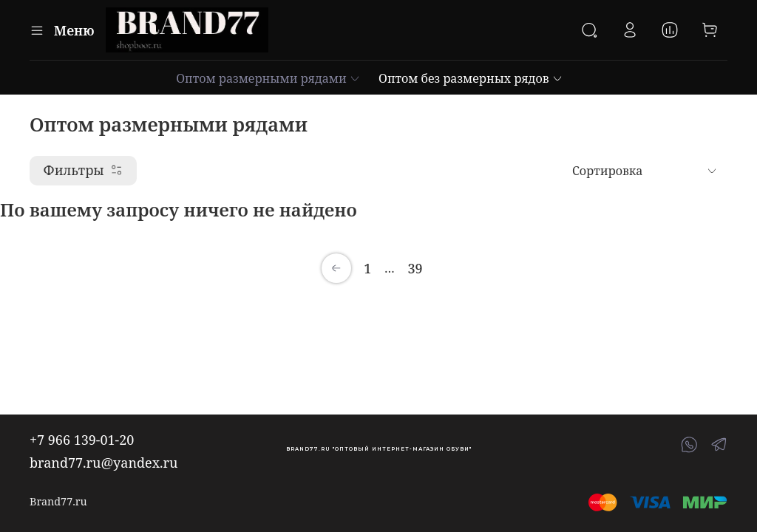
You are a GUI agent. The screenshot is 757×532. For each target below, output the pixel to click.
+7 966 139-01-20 (82, 440)
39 (415, 268)
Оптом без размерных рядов (471, 78)
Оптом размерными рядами (268, 78)
